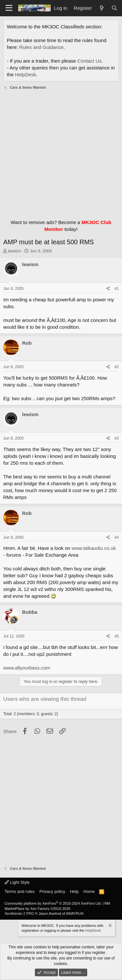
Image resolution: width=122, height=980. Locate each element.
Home (89, 891)
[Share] (108, 289)
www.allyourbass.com (27, 668)
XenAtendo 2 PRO (19, 913)
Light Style (17, 882)
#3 (117, 438)
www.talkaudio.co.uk (94, 548)
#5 (117, 636)
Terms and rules (20, 891)
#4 (117, 537)
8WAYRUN (75, 913)
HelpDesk (26, 75)
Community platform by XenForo (53, 903)
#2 (117, 367)
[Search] (114, 8)
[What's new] (101, 8)
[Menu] (9, 8)
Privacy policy (52, 891)
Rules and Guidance (41, 47)
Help (74, 891)
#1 (117, 289)
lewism (15, 251)
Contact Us (89, 61)
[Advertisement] (61, 153)
